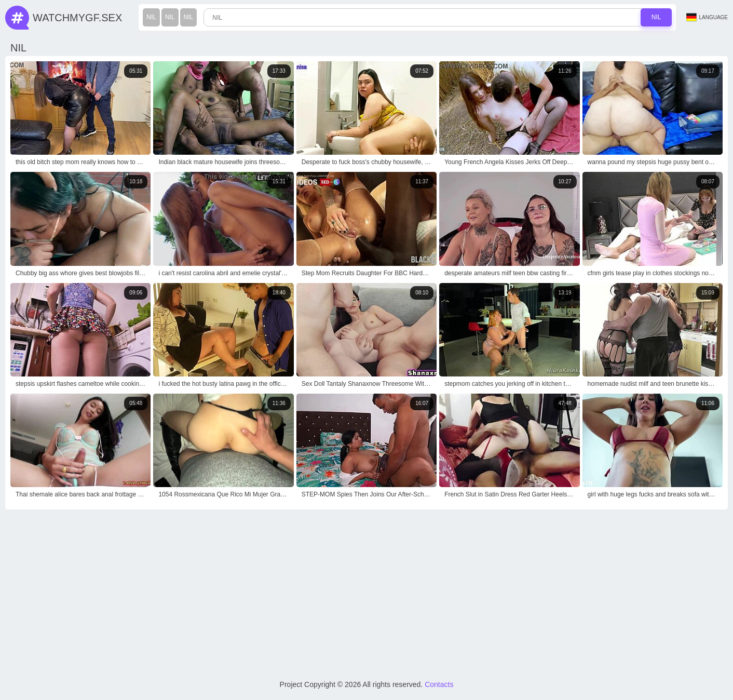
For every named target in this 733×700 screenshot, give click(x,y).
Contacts (439, 684)
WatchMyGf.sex (77, 18)
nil (151, 17)
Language (707, 17)
